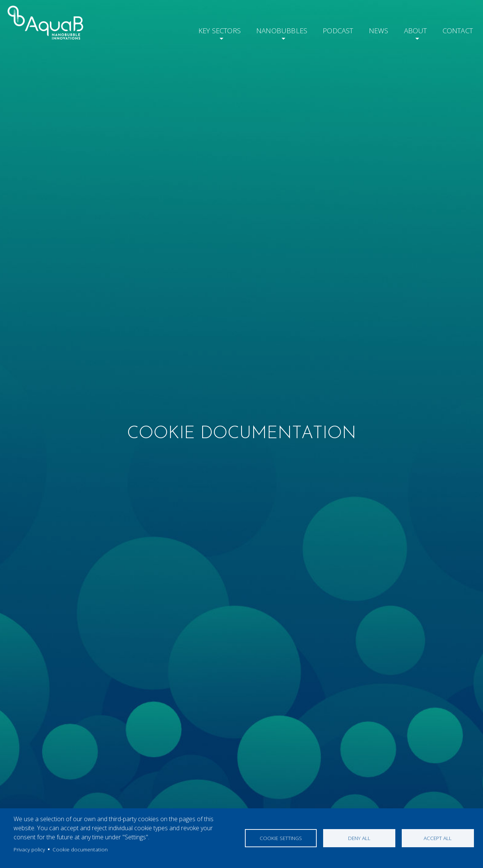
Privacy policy (29, 849)
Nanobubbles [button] (272, 29)
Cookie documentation (80, 849)
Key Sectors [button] (207, 29)
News (372, 29)
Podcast (331, 29)
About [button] (411, 29)
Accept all (438, 838)
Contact (456, 29)
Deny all (359, 838)
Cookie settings (281, 838)
